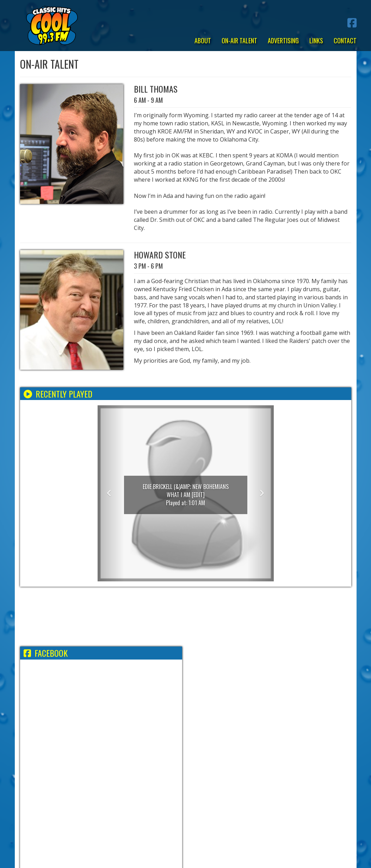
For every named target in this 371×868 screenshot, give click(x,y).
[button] (111, 493)
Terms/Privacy (103, 773)
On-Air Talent (239, 40)
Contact (345, 40)
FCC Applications (265, 773)
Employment (144, 773)
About (203, 40)
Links (316, 40)
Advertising (283, 40)
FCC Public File (218, 773)
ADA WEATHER (186, 617)
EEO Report (179, 773)
